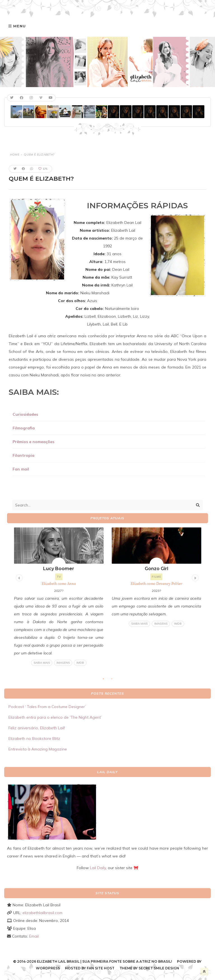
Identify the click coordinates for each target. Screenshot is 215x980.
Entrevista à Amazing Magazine (38, 749)
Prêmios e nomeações (33, 442)
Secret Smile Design (159, 968)
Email (34, 936)
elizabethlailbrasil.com (42, 913)
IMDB (80, 663)
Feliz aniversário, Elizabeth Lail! (37, 728)
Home (15, 155)
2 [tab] (114, 680)
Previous (18, 577)
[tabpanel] (59, 597)
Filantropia (24, 455)
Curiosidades (25, 414)
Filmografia (24, 428)
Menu (19, 26)
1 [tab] (106, 680)
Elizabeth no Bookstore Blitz (34, 738)
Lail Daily (98, 868)
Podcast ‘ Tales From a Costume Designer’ (47, 707)
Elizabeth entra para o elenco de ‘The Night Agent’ (55, 717)
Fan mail (21, 469)
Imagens (63, 663)
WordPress (48, 968)
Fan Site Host (101, 968)
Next (195, 577)
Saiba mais (42, 663)
